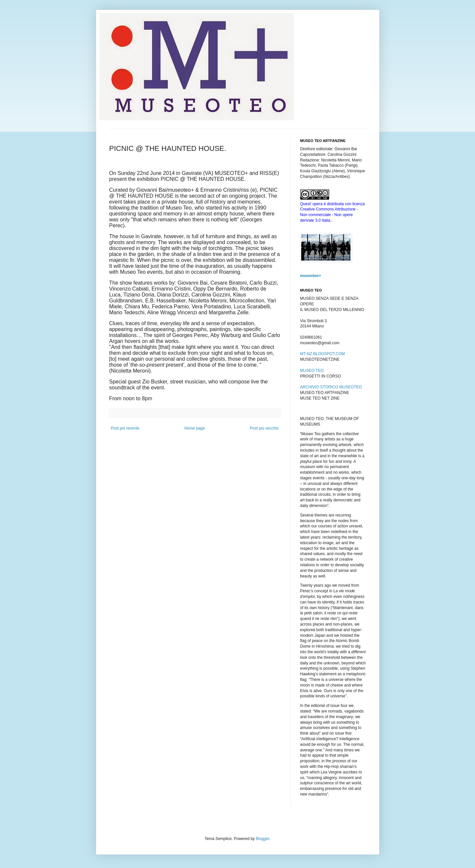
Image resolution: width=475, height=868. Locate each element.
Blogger (263, 839)
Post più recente (125, 428)
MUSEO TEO (312, 371)
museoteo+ (311, 276)
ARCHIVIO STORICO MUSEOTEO (331, 387)
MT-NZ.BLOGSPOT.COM (323, 354)
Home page (195, 428)
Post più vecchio (264, 428)
